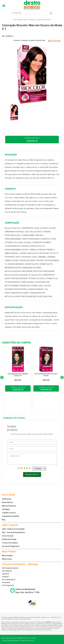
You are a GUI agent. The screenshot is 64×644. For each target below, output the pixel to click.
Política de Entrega (9, 539)
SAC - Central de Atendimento (13, 532)
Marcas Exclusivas (9, 506)
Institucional (7, 499)
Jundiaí (5, 577)
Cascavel (6, 582)
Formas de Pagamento (11, 546)
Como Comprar (8, 536)
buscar (51, 13)
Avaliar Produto (32, 474)
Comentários (32, 459)
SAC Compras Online (10, 568)
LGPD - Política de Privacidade (13, 529)
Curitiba (5, 574)
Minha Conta (7, 559)
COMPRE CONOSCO (32, 140)
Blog (4, 520)
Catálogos (6, 509)
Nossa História (7, 502)
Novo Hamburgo (9, 580)
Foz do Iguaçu (8, 585)
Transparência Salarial (10, 516)
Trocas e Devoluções (10, 543)
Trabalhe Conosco (9, 513)
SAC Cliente (7, 571)
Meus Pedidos (7, 556)
